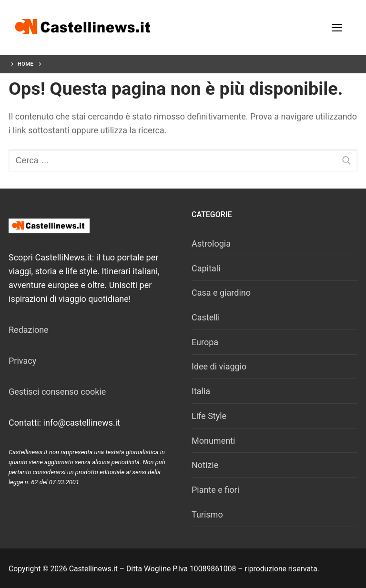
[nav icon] (337, 28)
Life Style (209, 416)
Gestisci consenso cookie (57, 392)
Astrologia (211, 244)
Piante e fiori (215, 490)
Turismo (207, 514)
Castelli (206, 317)
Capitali (206, 268)
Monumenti (213, 441)
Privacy (22, 361)
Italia (201, 391)
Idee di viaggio (219, 366)
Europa (205, 342)
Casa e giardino (221, 293)
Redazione (29, 330)
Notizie (205, 465)
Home (25, 64)
